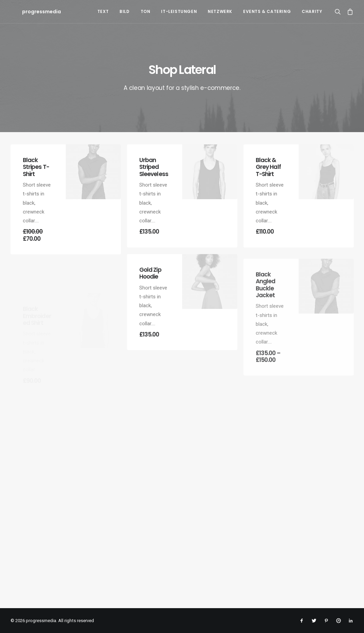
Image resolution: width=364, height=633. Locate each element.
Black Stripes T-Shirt (36, 167)
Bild (124, 11)
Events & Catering (267, 11)
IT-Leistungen (179, 11)
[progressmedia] (30, 12)
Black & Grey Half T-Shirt (268, 170)
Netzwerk (220, 11)
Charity (312, 11)
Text (103, 11)
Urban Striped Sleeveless (154, 167)
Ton (146, 11)
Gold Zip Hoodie (150, 299)
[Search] (339, 12)
